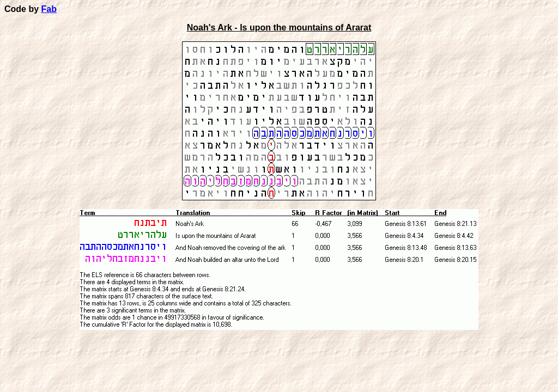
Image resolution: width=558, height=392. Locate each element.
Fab (49, 9)
